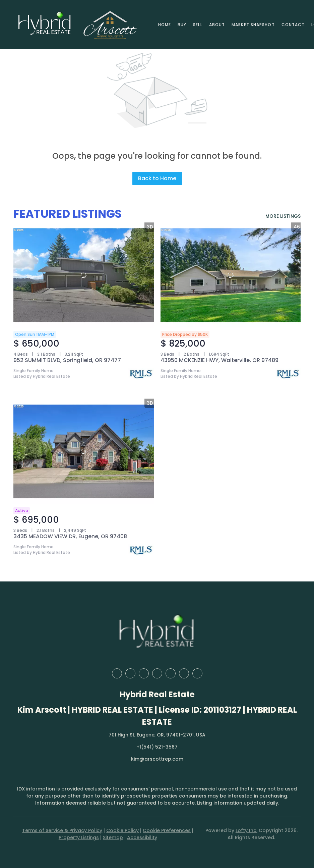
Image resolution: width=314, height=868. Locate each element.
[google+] (197, 673)
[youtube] (184, 673)
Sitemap (113, 837)
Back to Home (157, 178)
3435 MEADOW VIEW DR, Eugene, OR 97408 (70, 536)
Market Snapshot (253, 25)
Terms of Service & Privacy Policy (62, 830)
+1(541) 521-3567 (157, 747)
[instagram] (171, 673)
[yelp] (157, 673)
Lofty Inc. (246, 830)
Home (165, 25)
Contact (293, 25)
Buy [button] (182, 25)
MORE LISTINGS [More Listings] (283, 216)
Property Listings (79, 837)
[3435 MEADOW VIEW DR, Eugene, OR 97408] (84, 451)
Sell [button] (198, 25)
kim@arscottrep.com (157, 759)
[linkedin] (130, 673)
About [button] (217, 25)
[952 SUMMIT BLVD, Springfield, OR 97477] (84, 275)
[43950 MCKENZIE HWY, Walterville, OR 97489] (231, 275)
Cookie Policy (122, 830)
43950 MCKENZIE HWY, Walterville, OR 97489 (219, 360)
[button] (45, 25)
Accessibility (142, 837)
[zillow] (144, 673)
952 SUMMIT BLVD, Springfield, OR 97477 (67, 360)
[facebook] (117, 673)
